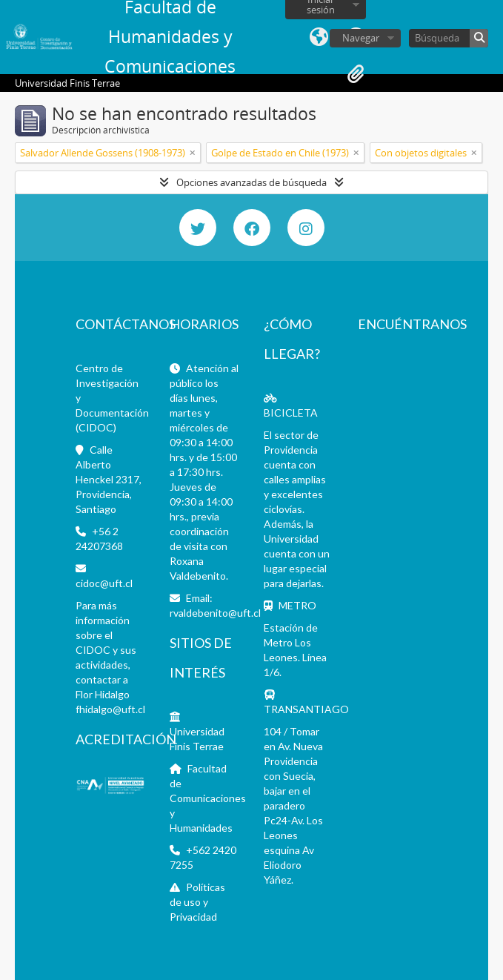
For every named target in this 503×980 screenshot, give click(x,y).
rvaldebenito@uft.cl (215, 613)
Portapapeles (356, 74)
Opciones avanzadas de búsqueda (251, 182)
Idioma (319, 37)
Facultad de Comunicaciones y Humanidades (208, 798)
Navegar (361, 38)
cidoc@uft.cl (104, 583)
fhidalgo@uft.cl (110, 709)
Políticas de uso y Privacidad (197, 902)
